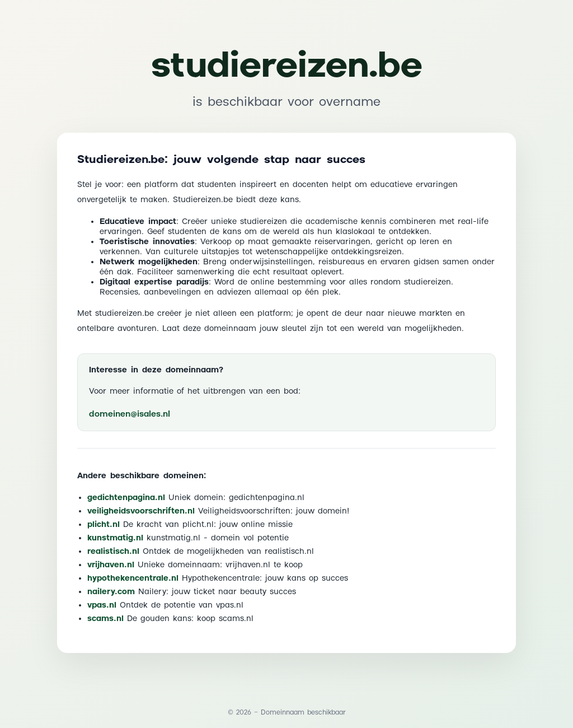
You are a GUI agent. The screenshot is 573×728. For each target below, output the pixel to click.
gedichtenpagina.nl (126, 498)
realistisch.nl (113, 552)
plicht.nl (104, 525)
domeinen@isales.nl (130, 414)
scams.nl (105, 619)
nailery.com (111, 592)
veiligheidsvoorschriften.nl (141, 511)
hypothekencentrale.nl (133, 578)
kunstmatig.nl (115, 538)
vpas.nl (102, 605)
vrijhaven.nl (111, 565)
